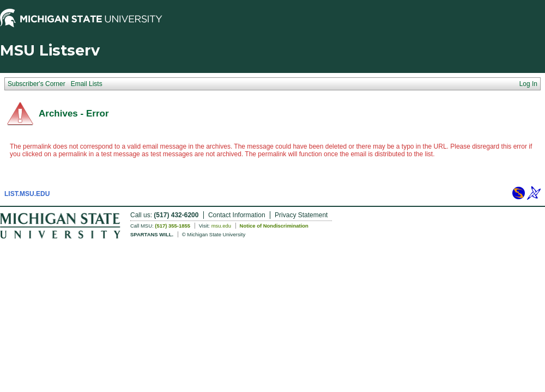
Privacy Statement (301, 215)
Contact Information (237, 215)
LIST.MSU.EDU (27, 194)
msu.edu (221, 226)
